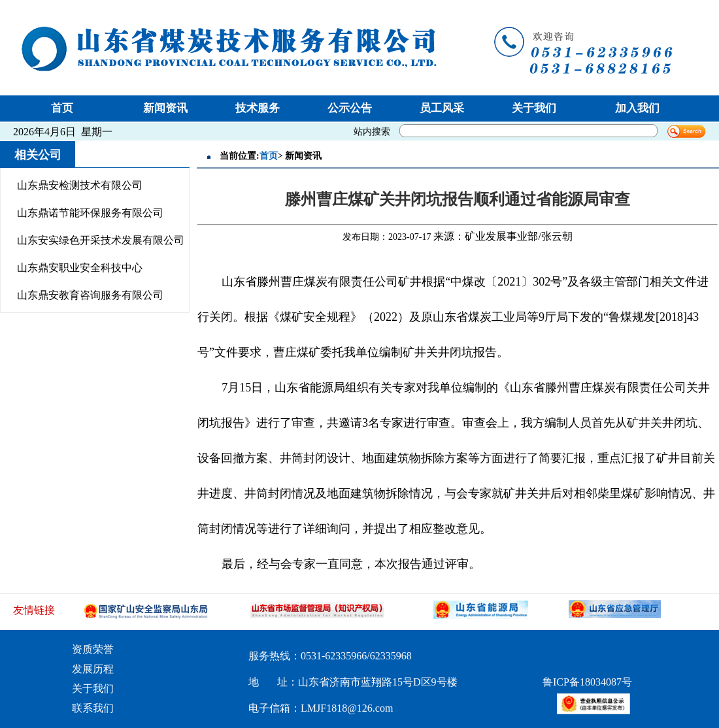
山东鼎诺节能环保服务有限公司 (90, 213)
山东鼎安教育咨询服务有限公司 (90, 295)
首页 (62, 108)
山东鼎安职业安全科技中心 (80, 268)
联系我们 (93, 708)
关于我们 (534, 108)
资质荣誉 (93, 649)
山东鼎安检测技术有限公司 (80, 185)
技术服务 (258, 108)
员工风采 (442, 108)
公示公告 (350, 108)
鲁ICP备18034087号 (587, 682)
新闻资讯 (165, 108)
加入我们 (637, 108)
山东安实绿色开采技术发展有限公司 (101, 240)
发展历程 (93, 669)
